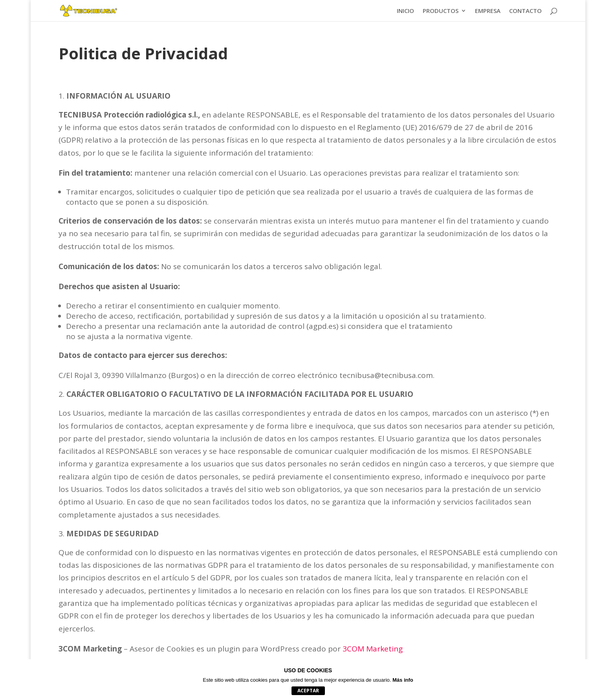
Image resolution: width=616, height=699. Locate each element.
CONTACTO (525, 11)
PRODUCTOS (441, 11)
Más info (403, 680)
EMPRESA (488, 11)
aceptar (308, 691)
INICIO (405, 11)
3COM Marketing (373, 649)
